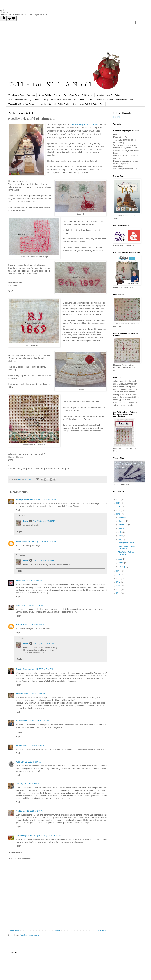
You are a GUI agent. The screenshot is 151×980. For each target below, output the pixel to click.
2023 (119, 496)
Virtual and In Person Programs (21, 95)
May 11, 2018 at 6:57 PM (43, 644)
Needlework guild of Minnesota (84, 125)
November (123, 517)
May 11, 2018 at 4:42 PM (34, 625)
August (122, 528)
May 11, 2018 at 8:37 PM (38, 721)
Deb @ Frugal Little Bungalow (29, 836)
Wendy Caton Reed (24, 500)
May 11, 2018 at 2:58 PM (32, 581)
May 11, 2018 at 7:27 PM (34, 694)
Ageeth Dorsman (23, 669)
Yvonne (19, 745)
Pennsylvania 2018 (126, 543)
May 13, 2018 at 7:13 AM (54, 836)
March (121, 563)
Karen (18, 605)
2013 (119, 586)
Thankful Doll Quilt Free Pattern (22, 104)
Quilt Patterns (86, 100)
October (122, 521)
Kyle (18, 762)
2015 (119, 578)
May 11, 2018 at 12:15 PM (45, 500)
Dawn (26, 521)
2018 (119, 514)
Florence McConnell (25, 542)
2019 (119, 510)
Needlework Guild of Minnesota (126, 547)
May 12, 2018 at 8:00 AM (31, 762)
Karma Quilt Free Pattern (49, 95)
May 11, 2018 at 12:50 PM (44, 521)
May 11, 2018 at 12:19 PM (46, 542)
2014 (119, 582)
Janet (18, 581)
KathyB (19, 625)
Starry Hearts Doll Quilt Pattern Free (88, 104)
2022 (119, 499)
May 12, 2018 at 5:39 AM (34, 745)
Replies (22, 516)
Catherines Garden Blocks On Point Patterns (115, 100)
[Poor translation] (11, 18)
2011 (119, 593)
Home (58, 930)
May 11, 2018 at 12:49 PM (44, 560)
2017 (119, 571)
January (122, 566)
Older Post (101, 930)
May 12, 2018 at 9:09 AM (30, 784)
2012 (119, 589)
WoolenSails (21, 721)
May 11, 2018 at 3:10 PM (32, 605)
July (120, 532)
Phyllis (19, 811)
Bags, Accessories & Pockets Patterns (60, 100)
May (120, 539)
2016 (119, 575)
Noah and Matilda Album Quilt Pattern (24, 100)
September (123, 525)
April (121, 559)
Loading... (117, 117)
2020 (119, 507)
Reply (18, 510)
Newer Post (14, 930)
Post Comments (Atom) (29, 935)
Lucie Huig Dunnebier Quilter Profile (54, 104)
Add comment (15, 852)
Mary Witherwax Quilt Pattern (109, 95)
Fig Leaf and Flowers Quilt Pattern (78, 95)
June (121, 536)
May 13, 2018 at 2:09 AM (33, 811)
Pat (17, 784)
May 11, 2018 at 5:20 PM (42, 669)
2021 (119, 503)
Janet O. (19, 694)
